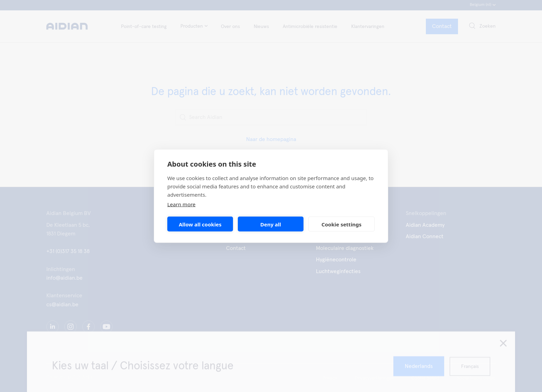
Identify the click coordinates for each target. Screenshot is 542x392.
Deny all (271, 224)
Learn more (181, 204)
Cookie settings (342, 224)
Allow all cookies (200, 224)
